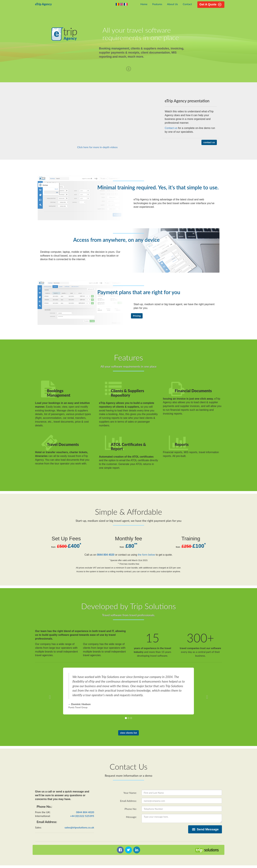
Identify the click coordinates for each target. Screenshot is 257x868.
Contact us (171, 128)
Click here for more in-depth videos (97, 147)
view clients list (129, 733)
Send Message (205, 829)
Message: (131, 817)
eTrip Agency (43, 4)
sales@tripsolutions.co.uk (79, 827)
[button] (49, 696)
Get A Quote (211, 4)
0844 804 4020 (106, 555)
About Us (172, 4)
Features (157, 4)
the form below (146, 555)
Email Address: (128, 801)
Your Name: (130, 793)
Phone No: (131, 809)
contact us (209, 142)
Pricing (137, 316)
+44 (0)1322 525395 (82, 816)
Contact (187, 4)
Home (144, 4)
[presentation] (126, 832)
